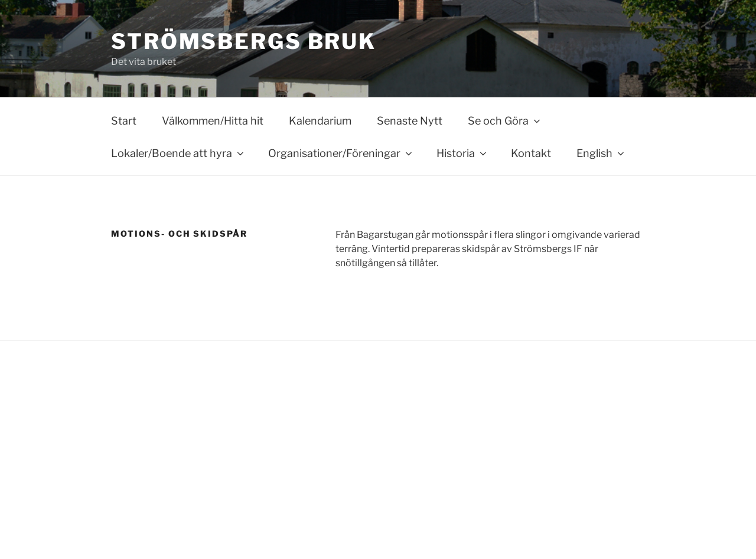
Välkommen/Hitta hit (213, 121)
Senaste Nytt (410, 121)
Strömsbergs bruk (244, 41)
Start (124, 121)
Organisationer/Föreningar (341, 153)
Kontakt (531, 153)
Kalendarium (320, 121)
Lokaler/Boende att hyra (178, 153)
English (601, 153)
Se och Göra (505, 121)
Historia (462, 153)
